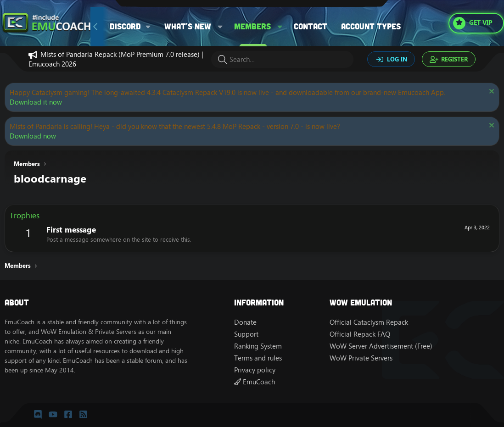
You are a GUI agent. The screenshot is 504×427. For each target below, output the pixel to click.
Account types (371, 26)
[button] (133, 26)
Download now (33, 136)
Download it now (36, 102)
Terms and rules (258, 358)
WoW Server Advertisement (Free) (381, 346)
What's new (188, 26)
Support (246, 334)
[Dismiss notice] (490, 92)
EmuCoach (255, 382)
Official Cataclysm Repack (369, 322)
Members (252, 26)
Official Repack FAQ (360, 334)
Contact (311, 26)
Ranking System (258, 346)
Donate (245, 322)
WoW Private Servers (361, 358)
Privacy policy (255, 370)
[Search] (282, 59)
